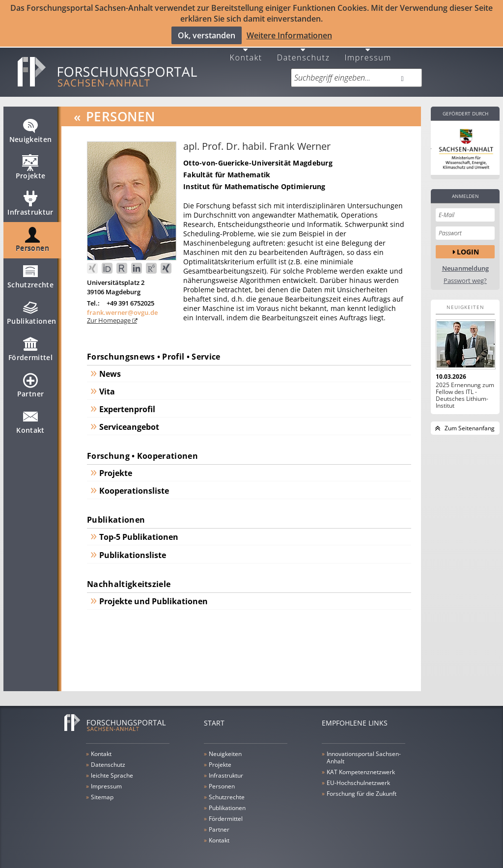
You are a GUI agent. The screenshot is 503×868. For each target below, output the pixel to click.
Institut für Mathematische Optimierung (254, 180)
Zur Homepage (110, 313)
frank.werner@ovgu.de (122, 306)
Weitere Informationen (289, 35)
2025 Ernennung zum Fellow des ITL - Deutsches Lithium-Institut (465, 389)
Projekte (31, 165)
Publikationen (32, 310)
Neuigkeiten (31, 128)
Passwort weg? (465, 274)
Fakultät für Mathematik (227, 168)
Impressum (368, 50)
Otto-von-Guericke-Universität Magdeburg (258, 156)
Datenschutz (304, 50)
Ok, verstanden (207, 35)
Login (468, 244)
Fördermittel (30, 346)
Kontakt (246, 50)
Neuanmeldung (465, 262)
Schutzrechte (30, 274)
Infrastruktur (30, 201)
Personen (32, 237)
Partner (30, 383)
